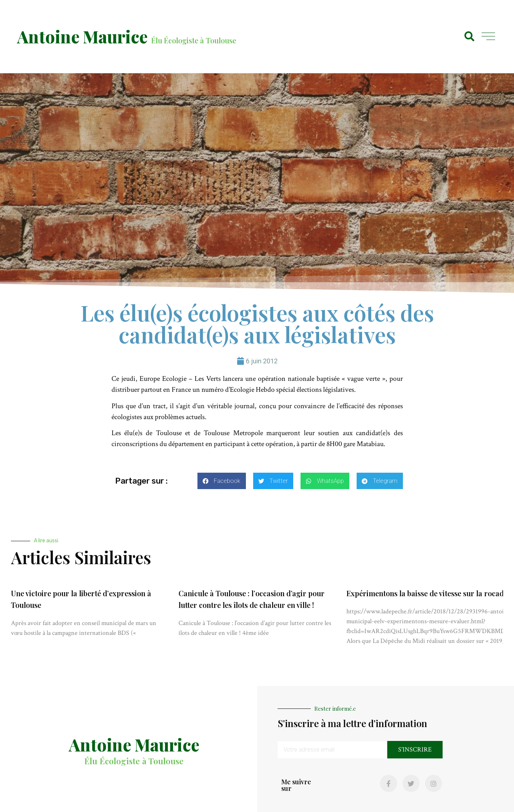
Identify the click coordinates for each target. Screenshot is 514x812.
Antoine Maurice (82, 36)
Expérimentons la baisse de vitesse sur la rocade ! (429, 593)
